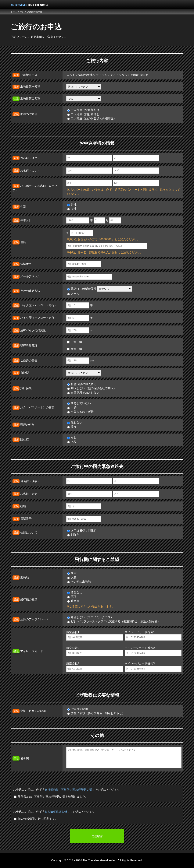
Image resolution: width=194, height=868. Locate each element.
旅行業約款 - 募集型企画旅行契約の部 (68, 790)
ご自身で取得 (78, 709)
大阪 (72, 578)
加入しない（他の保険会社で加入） (92, 388)
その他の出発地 (79, 582)
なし (72, 438)
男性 (72, 205)
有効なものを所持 (81, 412)
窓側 (72, 597)
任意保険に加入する (82, 384)
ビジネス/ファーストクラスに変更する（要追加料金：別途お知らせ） (114, 621)
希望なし (75, 592)
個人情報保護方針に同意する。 (36, 819)
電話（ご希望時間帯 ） (101, 289)
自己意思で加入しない (83, 393)
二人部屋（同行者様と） (85, 114)
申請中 (73, 408)
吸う (72, 427)
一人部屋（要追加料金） (85, 110)
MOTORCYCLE (30, 5)
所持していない (79, 403)
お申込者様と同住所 (82, 530)
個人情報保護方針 (56, 812)
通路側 (73, 601)
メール (73, 294)
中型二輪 (75, 342)
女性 (72, 209)
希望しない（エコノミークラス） (90, 617)
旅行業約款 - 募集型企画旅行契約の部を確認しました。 (51, 797)
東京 (72, 573)
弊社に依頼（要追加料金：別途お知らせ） (96, 713)
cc (80, 330)
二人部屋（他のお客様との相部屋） (92, 118)
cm (80, 360)
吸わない (75, 423)
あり (72, 442)
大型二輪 (75, 349)
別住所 (73, 535)
